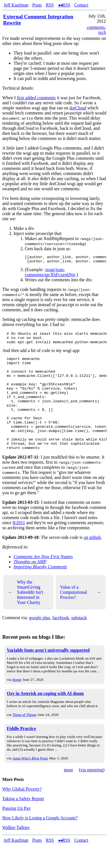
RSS (50, 5)
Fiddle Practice (21, 751)
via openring (91, 793)
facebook (61, 641)
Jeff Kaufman (16, 5)
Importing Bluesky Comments (40, 590)
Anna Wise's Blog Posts (30, 781)
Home (17, 702)
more (68, 793)
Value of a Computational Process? (81, 615)
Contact (81, 5)
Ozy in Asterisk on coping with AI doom (45, 716)
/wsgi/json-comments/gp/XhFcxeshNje (50, 274)
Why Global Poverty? (22, 812)
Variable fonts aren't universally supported (48, 673)
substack (79, 641)
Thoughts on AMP (30, 585)
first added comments (36, 98)
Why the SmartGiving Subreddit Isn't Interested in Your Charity (26, 615)
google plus (40, 641)
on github (92, 560)
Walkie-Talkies (16, 850)
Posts (37, 5)
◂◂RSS (64, 5)
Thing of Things (24, 738)
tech (102, 32)
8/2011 (19, 546)
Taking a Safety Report (23, 821)
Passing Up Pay (16, 831)
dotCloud (78, 108)
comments (96, 27)
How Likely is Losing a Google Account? (40, 841)
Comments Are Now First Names (43, 579)
